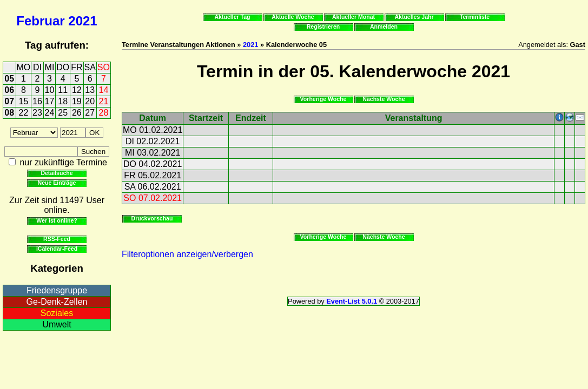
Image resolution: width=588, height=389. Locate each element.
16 (37, 101)
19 (77, 101)
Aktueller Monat (354, 17)
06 (9, 90)
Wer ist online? (57, 220)
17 (50, 101)
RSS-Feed (57, 239)
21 (104, 101)
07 (9, 101)
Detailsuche (57, 173)
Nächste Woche (384, 99)
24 (50, 113)
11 (63, 90)
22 (24, 113)
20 (90, 101)
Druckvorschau (152, 218)
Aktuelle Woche (293, 17)
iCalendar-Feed (57, 249)
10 (50, 90)
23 (37, 113)
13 (90, 90)
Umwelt (57, 324)
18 (63, 101)
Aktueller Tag (232, 17)
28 (104, 113)
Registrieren (323, 26)
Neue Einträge (57, 183)
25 (63, 113)
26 (77, 113)
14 (104, 90)
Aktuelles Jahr (414, 17)
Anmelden (384, 26)
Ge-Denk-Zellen (57, 302)
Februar (40, 21)
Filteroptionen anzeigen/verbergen (187, 254)
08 (9, 113)
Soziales (57, 313)
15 (24, 101)
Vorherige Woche (323, 99)
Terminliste (475, 17)
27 (90, 113)
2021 (82, 21)
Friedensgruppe (57, 290)
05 (9, 79)
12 (77, 90)
